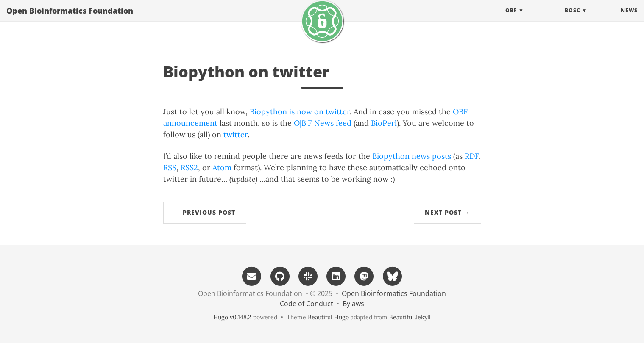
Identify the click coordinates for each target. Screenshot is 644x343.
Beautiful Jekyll (410, 317)
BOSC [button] (573, 19)
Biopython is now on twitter (300, 112)
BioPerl (384, 123)
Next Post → (447, 212)
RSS (170, 167)
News (629, 19)
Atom (222, 167)
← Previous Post (205, 212)
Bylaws (353, 304)
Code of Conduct (307, 304)
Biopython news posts (412, 156)
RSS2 (189, 167)
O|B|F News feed (323, 123)
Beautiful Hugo (328, 317)
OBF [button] (511, 19)
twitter (236, 134)
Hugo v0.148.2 (232, 317)
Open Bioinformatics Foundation (70, 19)
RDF (472, 156)
